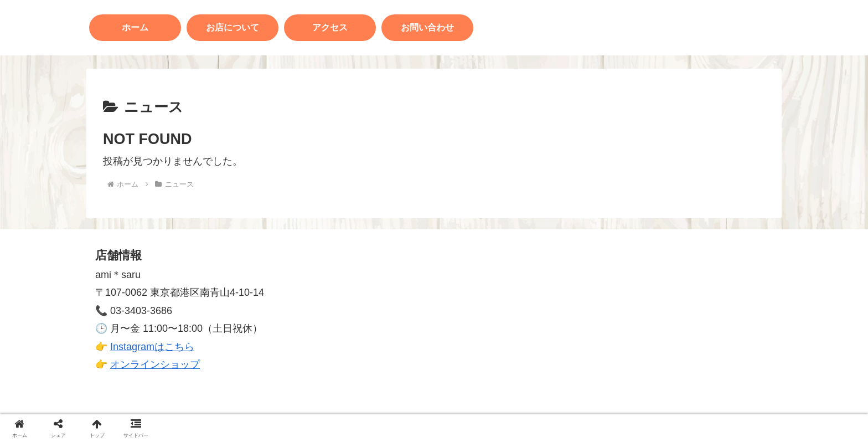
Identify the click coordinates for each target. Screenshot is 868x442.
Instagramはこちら (152, 347)
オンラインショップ (155, 364)
